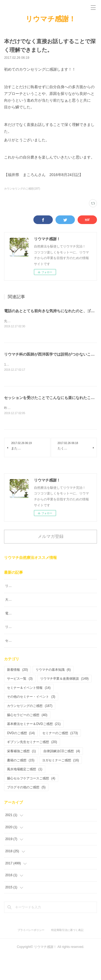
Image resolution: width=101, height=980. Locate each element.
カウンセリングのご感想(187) (22, 189)
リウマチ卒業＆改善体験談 (64, 703)
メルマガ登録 (51, 537)
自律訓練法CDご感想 (62, 775)
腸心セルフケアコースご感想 (31, 803)
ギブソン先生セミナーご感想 (32, 766)
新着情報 (17, 694)
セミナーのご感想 (60, 757)
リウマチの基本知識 (53, 694)
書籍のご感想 (21, 785)
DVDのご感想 (21, 757)
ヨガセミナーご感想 (60, 785)
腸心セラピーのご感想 (27, 739)
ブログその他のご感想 (26, 812)
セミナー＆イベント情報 (29, 712)
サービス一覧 (20, 703)
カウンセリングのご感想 (30, 730)
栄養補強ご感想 (21, 775)
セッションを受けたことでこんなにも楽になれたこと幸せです (50, 665)
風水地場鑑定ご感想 (25, 794)
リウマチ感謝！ (51, 19)
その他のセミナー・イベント (31, 721)
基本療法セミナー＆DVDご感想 (34, 748)
